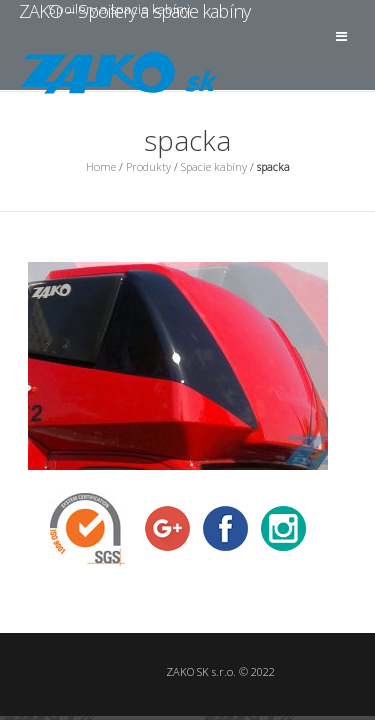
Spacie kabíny (214, 166)
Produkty (148, 166)
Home (101, 166)
